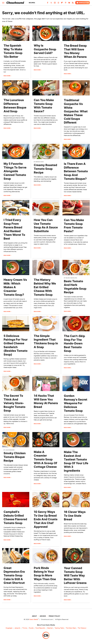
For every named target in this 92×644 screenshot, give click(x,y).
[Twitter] (51, 3)
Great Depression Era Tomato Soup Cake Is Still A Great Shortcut (14, 575)
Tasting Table (59, 628)
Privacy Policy (54, 616)
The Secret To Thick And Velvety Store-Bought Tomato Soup (15, 403)
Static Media (34, 619)
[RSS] (73, 3)
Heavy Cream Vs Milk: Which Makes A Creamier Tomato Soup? (15, 287)
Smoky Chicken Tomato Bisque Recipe (15, 457)
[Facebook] (48, 3)
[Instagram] (55, 3)
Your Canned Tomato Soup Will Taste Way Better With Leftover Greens (75, 575)
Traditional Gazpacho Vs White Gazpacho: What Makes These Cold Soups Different (76, 111)
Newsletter (83, 3)
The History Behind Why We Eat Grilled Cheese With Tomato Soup (45, 287)
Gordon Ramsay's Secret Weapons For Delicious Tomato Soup (76, 403)
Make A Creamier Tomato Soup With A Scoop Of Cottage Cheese (45, 459)
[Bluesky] (69, 3)
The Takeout (82, 628)
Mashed (50, 628)
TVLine (25, 628)
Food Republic (40, 628)
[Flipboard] (62, 3)
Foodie (31, 628)
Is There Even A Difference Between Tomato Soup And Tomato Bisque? (76, 171)
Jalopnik (17, 628)
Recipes (32, 3)
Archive (43, 616)
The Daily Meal (71, 628)
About (34, 616)
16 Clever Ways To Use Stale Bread (75, 516)
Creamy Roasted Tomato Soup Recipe (45, 169)
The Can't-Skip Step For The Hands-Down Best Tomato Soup (74, 343)
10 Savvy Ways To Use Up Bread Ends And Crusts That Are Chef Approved (46, 519)
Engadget (9, 628)
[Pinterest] (66, 3)
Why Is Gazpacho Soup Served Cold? (45, 49)
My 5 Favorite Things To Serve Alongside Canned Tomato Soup (15, 171)
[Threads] (58, 3)
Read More (7, 76)
